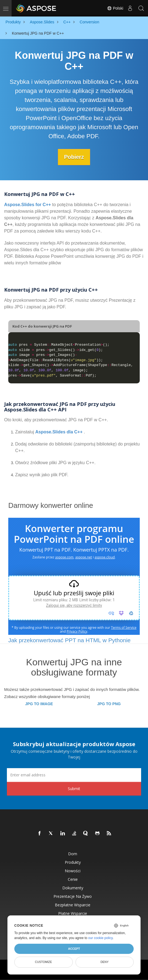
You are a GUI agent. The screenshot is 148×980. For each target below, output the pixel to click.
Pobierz (74, 157)
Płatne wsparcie (73, 913)
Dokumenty (73, 888)
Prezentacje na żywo (73, 896)
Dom (73, 853)
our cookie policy (100, 938)
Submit (74, 788)
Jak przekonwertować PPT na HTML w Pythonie (69, 640)
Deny (105, 962)
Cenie (73, 879)
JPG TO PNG (109, 704)
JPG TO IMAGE (39, 704)
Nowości (73, 870)
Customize (44, 962)
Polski (115, 8)
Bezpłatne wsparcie (73, 905)
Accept (74, 949)
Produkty (73, 862)
